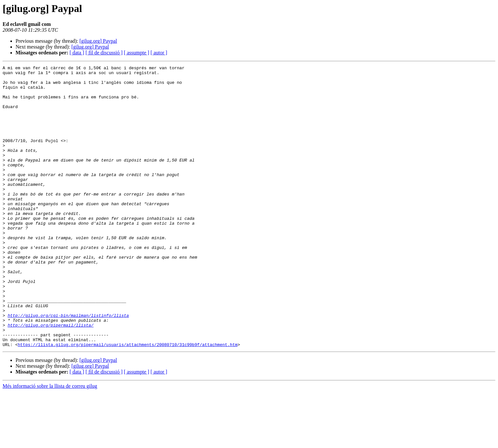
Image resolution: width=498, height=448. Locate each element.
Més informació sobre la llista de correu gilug (50, 442)
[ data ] (77, 53)
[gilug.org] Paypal (98, 41)
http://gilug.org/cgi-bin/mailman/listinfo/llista (68, 366)
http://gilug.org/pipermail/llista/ (51, 377)
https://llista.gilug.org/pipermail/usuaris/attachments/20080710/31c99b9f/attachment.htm (128, 401)
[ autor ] (159, 53)
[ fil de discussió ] (104, 53)
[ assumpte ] (137, 53)
